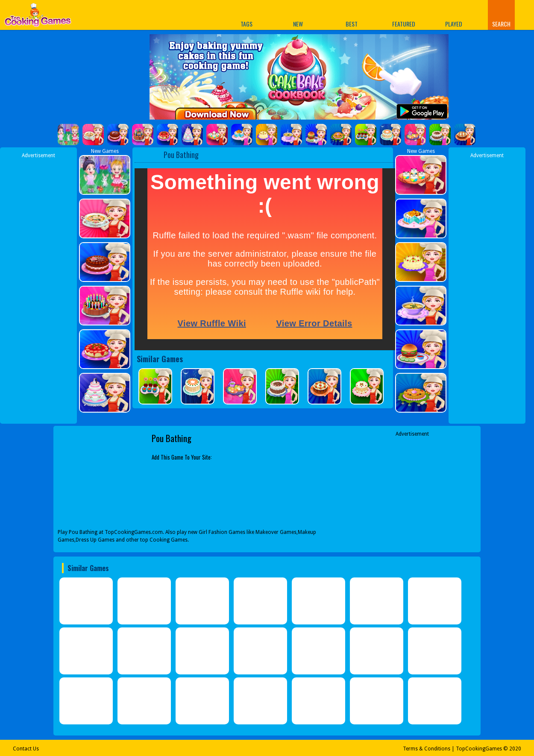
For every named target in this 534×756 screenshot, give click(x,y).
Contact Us (26, 749)
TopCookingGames (479, 749)
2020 (515, 749)
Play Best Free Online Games (38, 17)
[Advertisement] (38, 287)
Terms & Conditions (427, 749)
